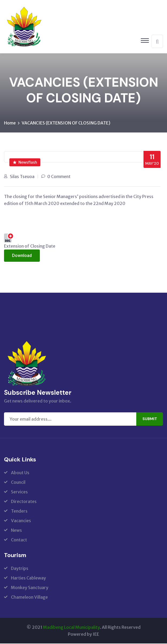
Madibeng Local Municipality (71, 628)
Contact (19, 540)
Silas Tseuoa (22, 177)
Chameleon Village (29, 598)
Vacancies (21, 521)
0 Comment (59, 177)
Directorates (24, 502)
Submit (150, 420)
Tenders (19, 512)
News (16, 531)
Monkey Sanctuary (30, 588)
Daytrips (20, 569)
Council (18, 483)
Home (10, 123)
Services (19, 492)
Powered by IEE (83, 635)
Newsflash (25, 163)
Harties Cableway (28, 578)
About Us (20, 473)
